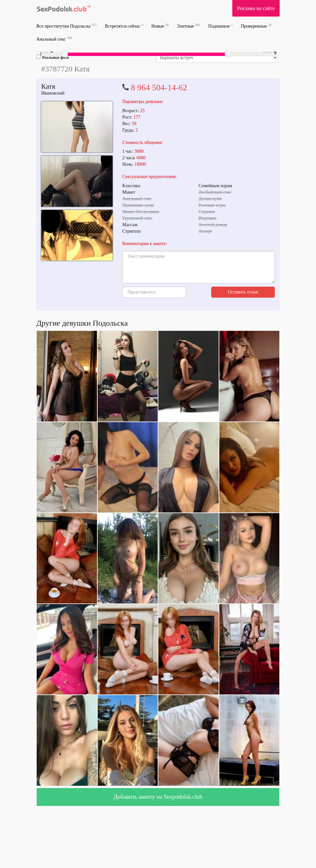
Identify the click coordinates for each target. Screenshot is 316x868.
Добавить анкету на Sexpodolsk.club (158, 797)
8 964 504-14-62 (159, 88)
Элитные (188, 26)
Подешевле (220, 26)
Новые (160, 26)
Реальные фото (53, 57)
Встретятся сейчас (124, 26)
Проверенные (256, 26)
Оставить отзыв (243, 292)
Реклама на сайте (256, 8)
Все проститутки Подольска (67, 26)
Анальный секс (54, 39)
